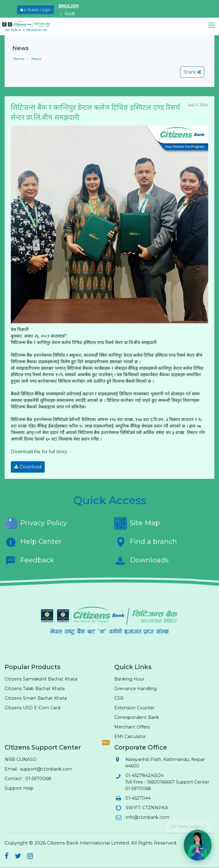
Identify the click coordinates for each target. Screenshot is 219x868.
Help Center (33, 542)
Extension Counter (134, 708)
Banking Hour (129, 679)
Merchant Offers (132, 727)
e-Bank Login (36, 10)
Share (192, 72)
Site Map (137, 523)
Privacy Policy (36, 523)
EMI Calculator (130, 737)
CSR (119, 698)
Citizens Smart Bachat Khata (36, 698)
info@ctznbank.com (147, 817)
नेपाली (70, 14)
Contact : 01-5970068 (28, 779)
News (36, 59)
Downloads (141, 561)
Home (19, 59)
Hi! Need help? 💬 (189, 824)
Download (28, 467)
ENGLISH (69, 6)
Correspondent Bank (137, 717)
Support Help (19, 788)
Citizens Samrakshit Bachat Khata (41, 679)
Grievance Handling (135, 689)
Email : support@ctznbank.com (38, 769)
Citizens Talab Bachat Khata (35, 689)
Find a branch (146, 542)
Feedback (29, 561)
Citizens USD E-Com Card (32, 708)
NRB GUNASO (21, 759)
